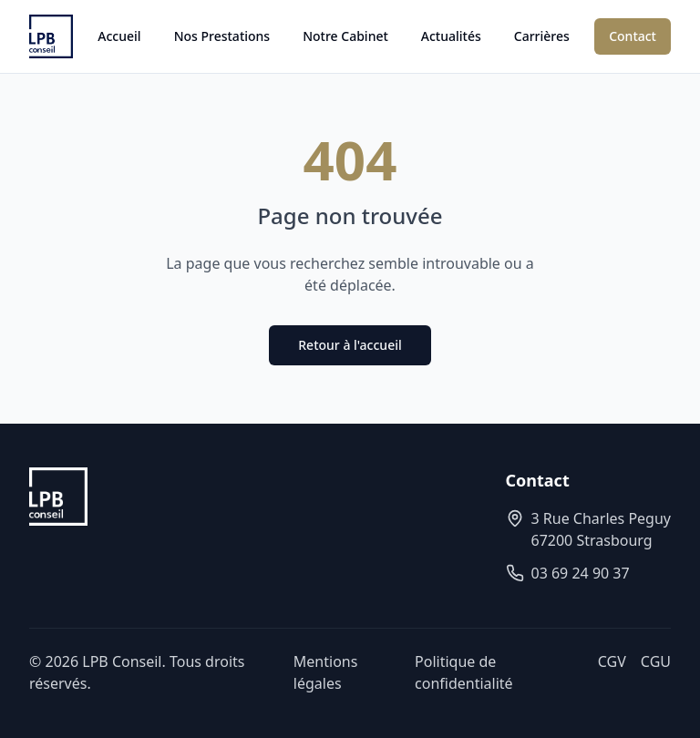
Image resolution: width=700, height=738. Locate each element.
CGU (656, 661)
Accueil (119, 36)
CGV (612, 661)
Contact (633, 36)
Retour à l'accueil (350, 345)
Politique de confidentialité (464, 672)
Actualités (451, 36)
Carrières (542, 36)
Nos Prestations (222, 36)
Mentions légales (326, 672)
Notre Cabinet (345, 36)
